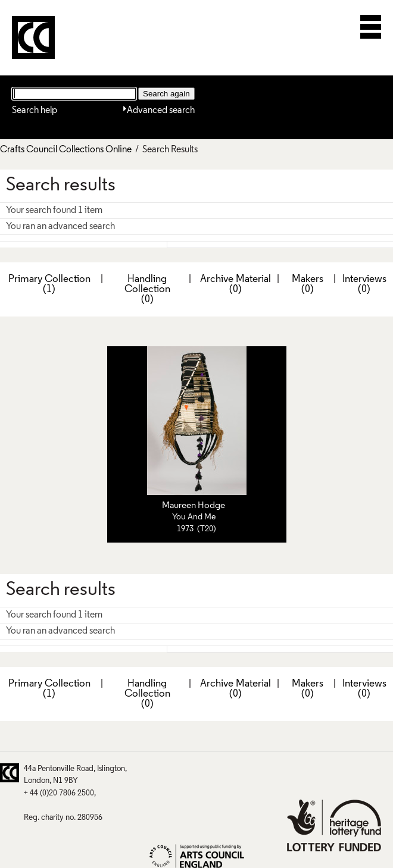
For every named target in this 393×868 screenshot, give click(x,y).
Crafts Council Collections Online (66, 150)
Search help (35, 111)
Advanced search (161, 111)
